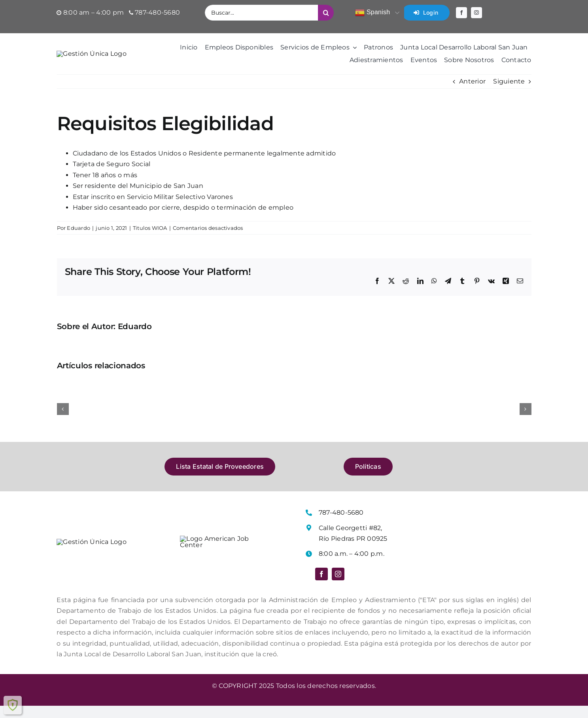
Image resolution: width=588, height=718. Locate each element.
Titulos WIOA (150, 242)
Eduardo (78, 242)
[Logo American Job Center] (219, 554)
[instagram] (476, 13)
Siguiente (509, 96)
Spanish (372, 13)
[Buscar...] (261, 13)
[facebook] (461, 13)
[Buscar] (326, 13)
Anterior (472, 96)
